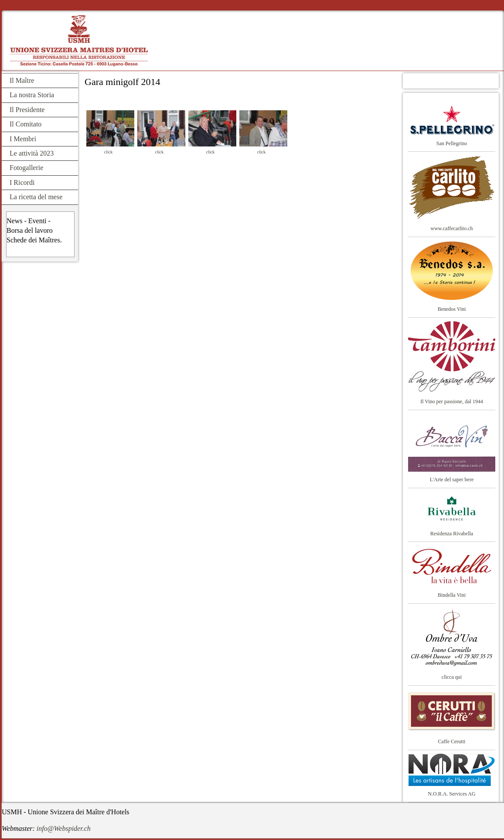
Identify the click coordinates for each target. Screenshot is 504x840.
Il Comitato (26, 124)
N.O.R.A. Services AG (451, 794)
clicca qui (452, 677)
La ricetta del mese (36, 197)
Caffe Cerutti (452, 741)
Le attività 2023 (32, 153)
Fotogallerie (26, 168)
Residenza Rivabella (452, 534)
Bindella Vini (452, 595)
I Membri (23, 139)
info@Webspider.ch (64, 828)
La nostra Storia (32, 95)
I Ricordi (22, 182)
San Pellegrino (452, 143)
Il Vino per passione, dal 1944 (452, 401)
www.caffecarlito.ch (452, 228)
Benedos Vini (452, 309)
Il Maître (22, 80)
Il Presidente (27, 110)
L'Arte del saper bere (452, 480)
